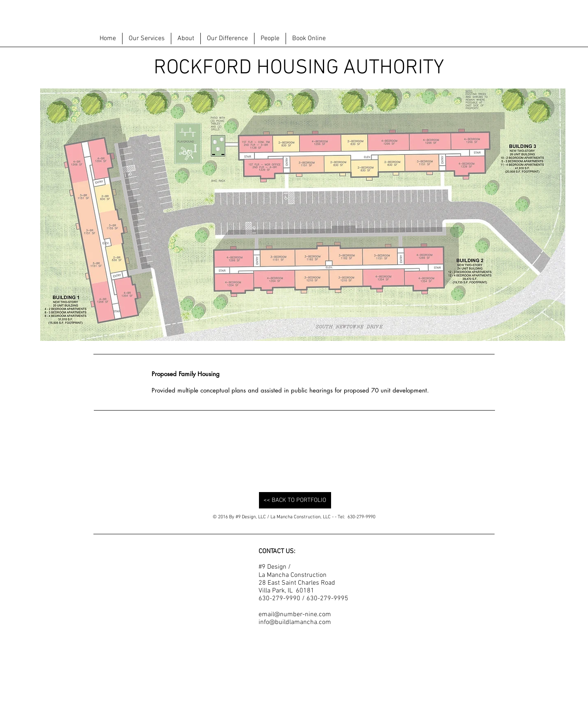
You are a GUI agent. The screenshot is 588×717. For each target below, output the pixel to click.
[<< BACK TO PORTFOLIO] (295, 500)
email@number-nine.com (295, 615)
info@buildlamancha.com (295, 622)
